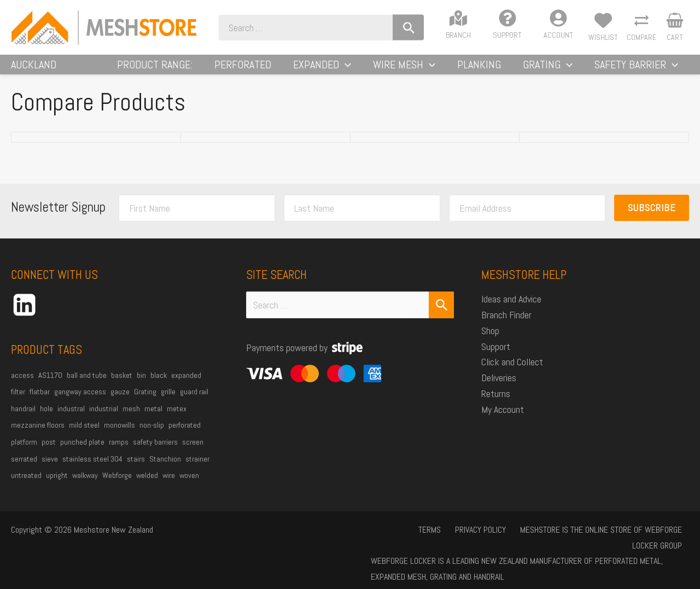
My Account (503, 418)
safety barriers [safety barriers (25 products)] (155, 451)
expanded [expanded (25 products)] (186, 384)
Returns (496, 402)
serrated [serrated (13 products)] (24, 468)
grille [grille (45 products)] (168, 400)
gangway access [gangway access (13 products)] (80, 400)
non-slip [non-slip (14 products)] (152, 434)
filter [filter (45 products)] (18, 400)
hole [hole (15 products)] (46, 417)
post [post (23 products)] (49, 451)
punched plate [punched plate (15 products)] (82, 451)
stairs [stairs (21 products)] (136, 468)
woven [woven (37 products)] (189, 484)
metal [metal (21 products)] (153, 417)
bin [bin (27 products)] (141, 384)
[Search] (448, 28)
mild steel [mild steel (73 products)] (84, 434)
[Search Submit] (441, 314)
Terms (385, 538)
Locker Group (660, 538)
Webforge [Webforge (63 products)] (117, 484)
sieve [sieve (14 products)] (50, 468)
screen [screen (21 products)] (193, 451)
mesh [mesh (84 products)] (131, 417)
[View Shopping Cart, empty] (675, 27)
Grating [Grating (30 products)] (145, 400)
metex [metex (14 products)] (177, 417)
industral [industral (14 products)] (71, 417)
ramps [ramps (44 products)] (119, 451)
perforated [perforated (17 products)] (185, 434)
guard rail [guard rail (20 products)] (194, 400)
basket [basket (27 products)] (122, 384)
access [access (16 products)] (22, 384)
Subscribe (652, 216)
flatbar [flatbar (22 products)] (40, 400)
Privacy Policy (430, 538)
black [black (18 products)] (159, 384)
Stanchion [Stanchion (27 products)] (165, 468)
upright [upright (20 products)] (57, 484)
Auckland (34, 69)
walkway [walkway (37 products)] (85, 484)
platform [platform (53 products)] (24, 451)
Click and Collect (512, 371)
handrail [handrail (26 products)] (23, 417)
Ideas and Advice (511, 308)
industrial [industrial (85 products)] (104, 417)
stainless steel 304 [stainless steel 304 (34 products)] (92, 468)
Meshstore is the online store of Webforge (545, 538)
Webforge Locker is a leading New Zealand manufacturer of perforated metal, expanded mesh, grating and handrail (514, 562)
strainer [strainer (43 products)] (197, 468)
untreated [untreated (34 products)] (26, 484)
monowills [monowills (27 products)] (119, 434)
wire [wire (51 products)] (169, 484)
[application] (409, 69)
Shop (490, 339)
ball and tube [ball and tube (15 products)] (87, 384)
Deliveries (499, 386)
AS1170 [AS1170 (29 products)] (50, 384)
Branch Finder (506, 323)
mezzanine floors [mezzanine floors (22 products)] (38, 434)
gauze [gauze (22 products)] (120, 400)
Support (496, 355)
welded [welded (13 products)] (147, 484)
